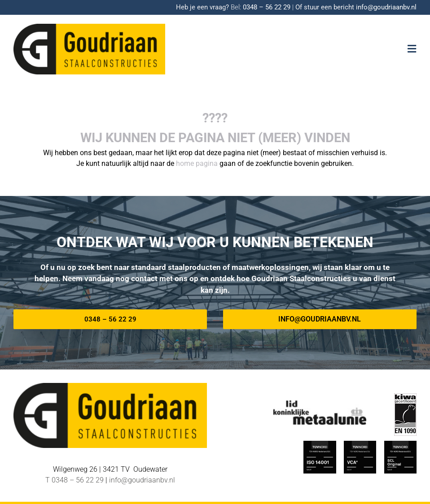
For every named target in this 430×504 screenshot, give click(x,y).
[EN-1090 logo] (405, 397)
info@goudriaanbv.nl (386, 7)
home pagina (197, 163)
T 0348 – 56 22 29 (75, 480)
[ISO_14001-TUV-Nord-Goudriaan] (320, 444)
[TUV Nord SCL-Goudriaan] (400, 444)
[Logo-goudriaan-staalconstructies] (89, 27)
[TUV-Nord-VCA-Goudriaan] (360, 444)
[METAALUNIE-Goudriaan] (320, 404)
